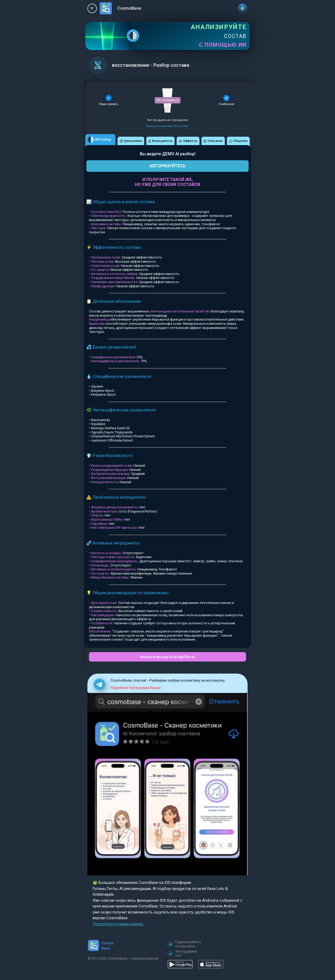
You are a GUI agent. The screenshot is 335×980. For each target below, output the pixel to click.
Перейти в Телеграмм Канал (136, 688)
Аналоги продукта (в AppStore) (167, 657)
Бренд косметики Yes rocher (167, 126)
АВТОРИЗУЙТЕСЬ (167, 166)
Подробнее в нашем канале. (118, 924)
